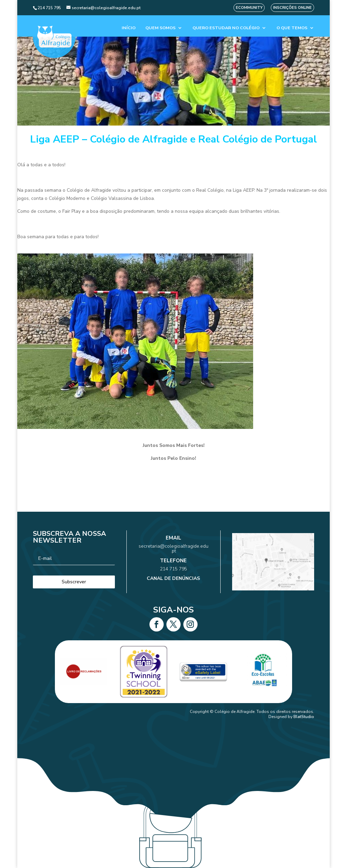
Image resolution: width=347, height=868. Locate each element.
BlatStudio (304, 717)
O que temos (292, 28)
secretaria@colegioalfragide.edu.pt (173, 555)
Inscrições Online (292, 8)
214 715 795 (174, 565)
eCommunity (249, 8)
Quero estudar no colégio (226, 28)
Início (129, 28)
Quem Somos (160, 28)
